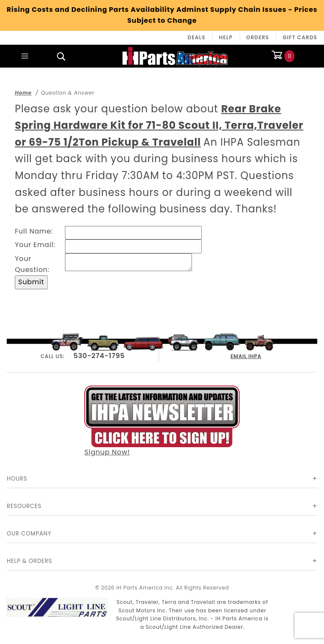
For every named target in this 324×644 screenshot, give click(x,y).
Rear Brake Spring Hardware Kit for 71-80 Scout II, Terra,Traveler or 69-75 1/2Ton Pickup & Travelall (159, 125)
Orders (258, 37)
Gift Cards (300, 37)
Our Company (29, 534)
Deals (197, 37)
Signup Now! (162, 421)
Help (226, 37)
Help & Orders (29, 561)
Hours (17, 479)
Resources (24, 506)
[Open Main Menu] (25, 56)
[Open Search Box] (61, 56)
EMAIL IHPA (246, 355)
